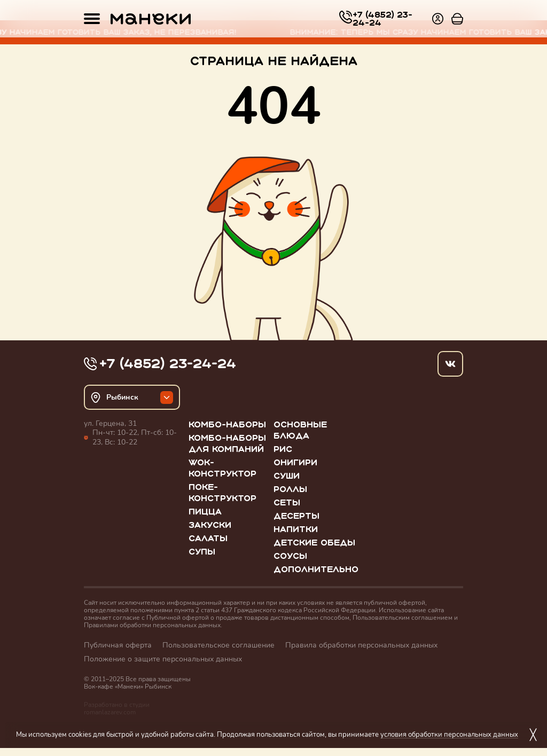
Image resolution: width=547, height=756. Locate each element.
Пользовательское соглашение (218, 645)
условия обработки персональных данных (449, 734)
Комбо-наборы (227, 424)
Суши (287, 476)
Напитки (296, 529)
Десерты (296, 516)
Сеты (287, 502)
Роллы (290, 489)
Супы (202, 552)
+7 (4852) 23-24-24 (382, 19)
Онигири (295, 462)
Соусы (290, 556)
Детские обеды (314, 543)
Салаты (208, 538)
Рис (283, 449)
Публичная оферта (118, 645)
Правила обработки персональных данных (361, 645)
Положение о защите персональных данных (163, 659)
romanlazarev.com (110, 712)
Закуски (210, 525)
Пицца (205, 512)
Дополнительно (316, 569)
